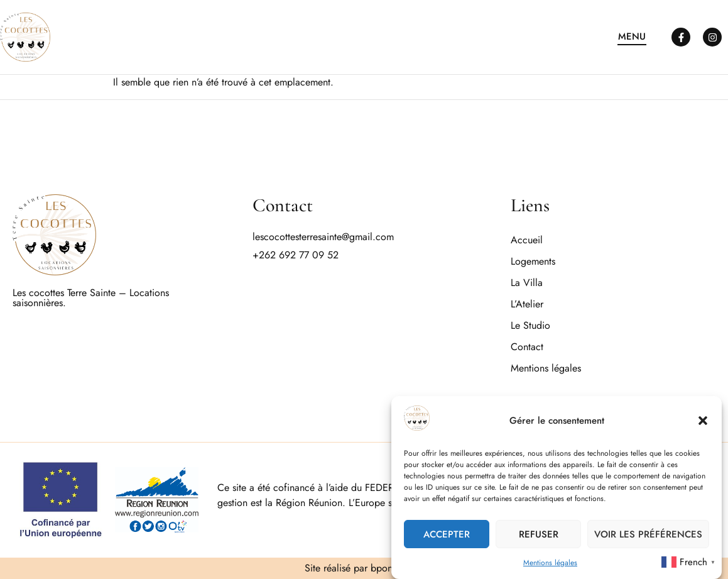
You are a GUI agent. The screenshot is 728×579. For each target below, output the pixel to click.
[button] (703, 421)
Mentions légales (550, 564)
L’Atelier (527, 304)
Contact (527, 347)
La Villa (527, 283)
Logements (533, 261)
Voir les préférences (648, 535)
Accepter (447, 535)
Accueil (527, 240)
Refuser (539, 535)
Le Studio (530, 325)
